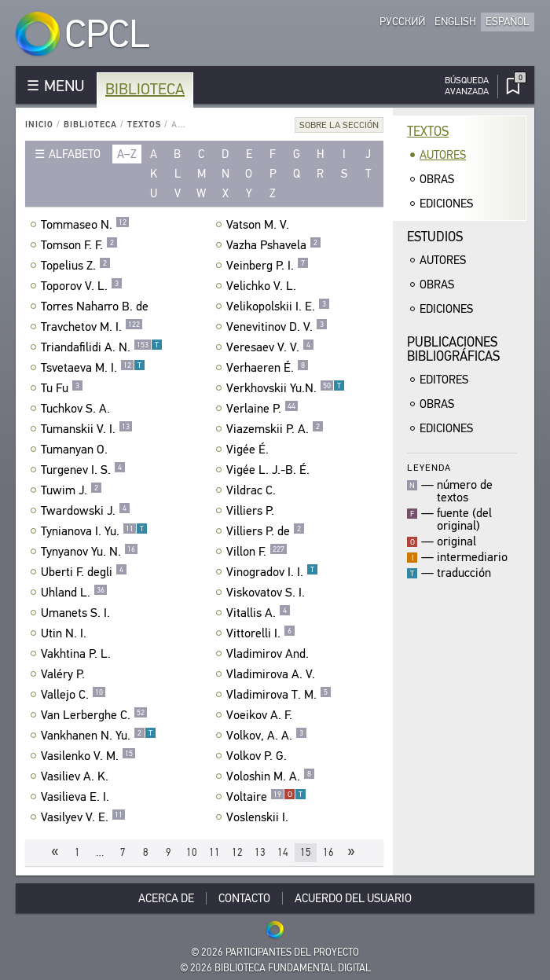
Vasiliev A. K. (77, 776)
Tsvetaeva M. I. (93, 368)
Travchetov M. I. (92, 327)
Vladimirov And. (269, 654)
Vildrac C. (253, 490)
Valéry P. (65, 674)
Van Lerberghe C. (94, 715)
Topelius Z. (76, 266)
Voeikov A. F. (261, 715)
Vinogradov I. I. (272, 572)
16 (328, 852)
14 (283, 852)
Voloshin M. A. (271, 776)
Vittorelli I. (261, 633)
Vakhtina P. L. (78, 654)
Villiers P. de (266, 531)
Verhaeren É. (268, 368)
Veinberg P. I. (268, 266)
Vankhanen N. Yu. (99, 736)
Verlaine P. (262, 409)
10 (192, 852)
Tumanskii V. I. (87, 429)
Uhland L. (74, 593)
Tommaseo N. (85, 225)
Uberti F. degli (84, 572)
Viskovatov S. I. (268, 593)
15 (306, 852)
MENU (64, 86)
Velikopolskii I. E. (278, 306)
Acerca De (166, 898)
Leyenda (429, 467)
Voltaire (266, 797)
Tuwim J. (71, 490)
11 (214, 852)
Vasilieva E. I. (77, 797)
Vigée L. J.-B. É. (270, 470)
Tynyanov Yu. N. (90, 552)
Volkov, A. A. (267, 736)
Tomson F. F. (79, 245)
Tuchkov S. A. (77, 409)
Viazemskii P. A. (275, 429)
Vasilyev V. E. (83, 817)
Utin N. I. (66, 633)
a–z (127, 154)
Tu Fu (62, 388)
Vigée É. (249, 450)
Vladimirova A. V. (273, 674)
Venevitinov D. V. (277, 327)
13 (260, 852)
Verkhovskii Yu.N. (286, 388)
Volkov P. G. (258, 756)
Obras (437, 179)
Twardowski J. (86, 511)
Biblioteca (145, 89)
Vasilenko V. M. (88, 756)
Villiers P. (252, 511)
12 (237, 852)
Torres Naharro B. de (97, 306)
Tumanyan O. (76, 450)
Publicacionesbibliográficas (453, 349)
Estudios (435, 237)
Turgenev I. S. (83, 470)
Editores (444, 380)
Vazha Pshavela (274, 245)
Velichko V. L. (263, 286)
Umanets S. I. (77, 613)
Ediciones (446, 204)
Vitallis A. (258, 613)
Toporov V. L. (82, 286)
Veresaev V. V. (270, 347)
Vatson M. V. (260, 225)
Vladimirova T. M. (279, 695)
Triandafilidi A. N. (102, 347)
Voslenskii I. (259, 817)
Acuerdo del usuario (353, 898)
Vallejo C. (73, 695)
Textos (144, 125)
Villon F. (257, 552)
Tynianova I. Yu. (94, 531)
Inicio (39, 125)
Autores (443, 155)
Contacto (244, 898)
